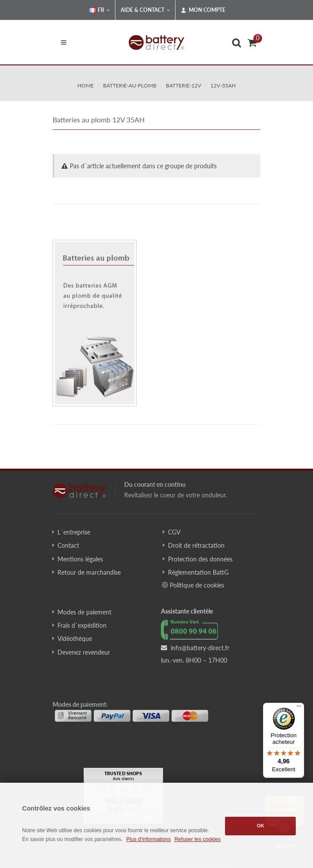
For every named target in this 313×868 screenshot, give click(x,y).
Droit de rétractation (196, 545)
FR (100, 10)
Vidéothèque (75, 639)
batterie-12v (183, 85)
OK (261, 826)
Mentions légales (80, 559)
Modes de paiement (84, 612)
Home (86, 85)
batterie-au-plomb (130, 85)
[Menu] (299, 708)
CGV (174, 532)
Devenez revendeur (84, 652)
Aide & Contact (145, 10)
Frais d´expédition (82, 625)
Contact (68, 545)
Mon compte (203, 10)
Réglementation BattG (198, 572)
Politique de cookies (193, 585)
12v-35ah (223, 85)
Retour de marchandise (89, 572)
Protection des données (200, 559)
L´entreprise (74, 532)
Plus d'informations (148, 839)
